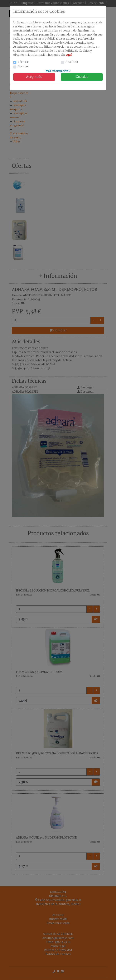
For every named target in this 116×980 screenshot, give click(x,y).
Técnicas (24, 62)
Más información (58, 71)
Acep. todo (34, 77)
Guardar (82, 77)
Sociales (23, 67)
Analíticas (72, 62)
